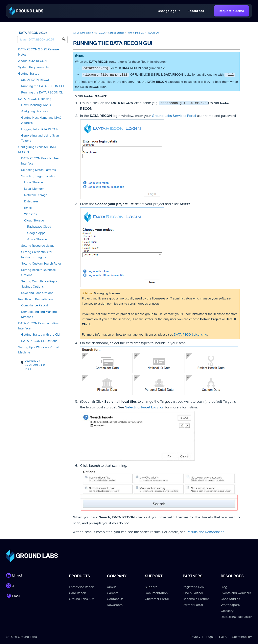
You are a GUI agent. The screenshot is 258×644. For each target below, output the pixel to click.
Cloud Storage (34, 220)
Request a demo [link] (231, 11)
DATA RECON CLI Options (39, 341)
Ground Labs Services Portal (174, 116)
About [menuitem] (111, 587)
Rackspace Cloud (39, 227)
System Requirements (33, 67)
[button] (196, 11)
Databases (31, 201)
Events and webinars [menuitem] (236, 593)
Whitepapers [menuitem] (230, 605)
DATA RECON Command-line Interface (38, 326)
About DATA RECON (32, 61)
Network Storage (36, 195)
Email (28, 208)
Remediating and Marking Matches (39, 314)
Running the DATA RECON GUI (43, 86)
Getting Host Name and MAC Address (41, 120)
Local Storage (34, 182)
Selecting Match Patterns (38, 170)
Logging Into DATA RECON (40, 129)
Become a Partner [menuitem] (196, 599)
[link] (26, 11)
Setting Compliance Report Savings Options (40, 284)
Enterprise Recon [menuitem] (82, 587)
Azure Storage (37, 239)
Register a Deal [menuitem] (194, 587)
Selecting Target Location (39, 176)
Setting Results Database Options (38, 272)
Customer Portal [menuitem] (157, 599)
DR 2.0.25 (101, 33)
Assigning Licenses (35, 111)
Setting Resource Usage (38, 246)
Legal (210, 637)
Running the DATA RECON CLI (42, 92)
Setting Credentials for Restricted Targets (37, 255)
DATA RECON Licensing (35, 99)
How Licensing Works (36, 105)
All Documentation (83, 33)
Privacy (195, 637)
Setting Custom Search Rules (41, 264)
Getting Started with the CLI (40, 335)
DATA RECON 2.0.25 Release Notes (39, 52)
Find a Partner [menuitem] (193, 593)
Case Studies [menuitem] (230, 599)
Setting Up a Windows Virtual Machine (38, 350)
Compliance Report (35, 305)
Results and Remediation (35, 299)
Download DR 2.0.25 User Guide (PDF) (35, 365)
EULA (223, 637)
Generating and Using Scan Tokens (40, 138)
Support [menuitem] (151, 587)
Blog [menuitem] (224, 587)
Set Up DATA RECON (36, 80)
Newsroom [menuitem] (115, 605)
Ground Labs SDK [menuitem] (82, 599)
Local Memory (34, 189)
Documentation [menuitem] (156, 593)
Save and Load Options (37, 293)
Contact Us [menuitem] (115, 599)
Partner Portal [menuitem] (193, 605)
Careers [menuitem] (113, 593)
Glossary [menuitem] (227, 611)
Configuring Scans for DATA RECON (37, 150)
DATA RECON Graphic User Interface (40, 161)
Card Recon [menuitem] (78, 593)
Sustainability (242, 637)
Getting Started (29, 74)
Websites (30, 214)
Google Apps (36, 233)
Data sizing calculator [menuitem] (236, 617)
